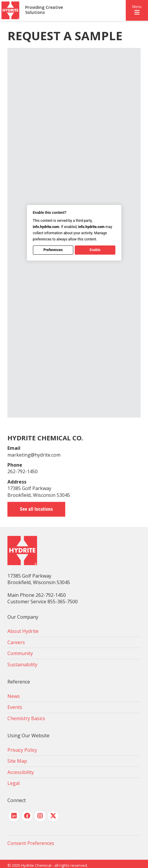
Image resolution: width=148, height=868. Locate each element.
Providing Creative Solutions (44, 10)
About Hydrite (23, 631)
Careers (16, 642)
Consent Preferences (31, 843)
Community (20, 653)
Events (15, 707)
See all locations (36, 509)
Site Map (17, 761)
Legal (13, 783)
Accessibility (21, 772)
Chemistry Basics (26, 718)
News (14, 696)
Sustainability (22, 665)
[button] (137, 10)
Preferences (53, 250)
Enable (95, 250)
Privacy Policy (22, 750)
